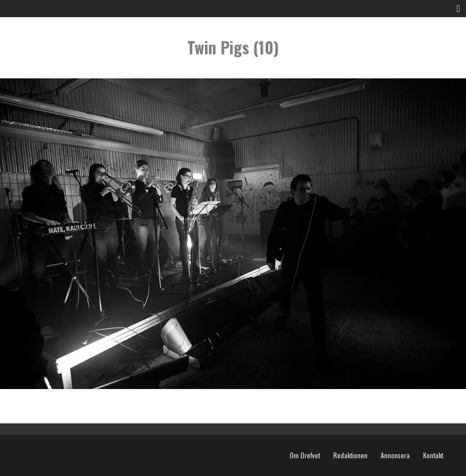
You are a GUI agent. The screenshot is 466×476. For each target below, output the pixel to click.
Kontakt (433, 455)
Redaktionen (350, 455)
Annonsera (395, 455)
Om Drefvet (305, 455)
